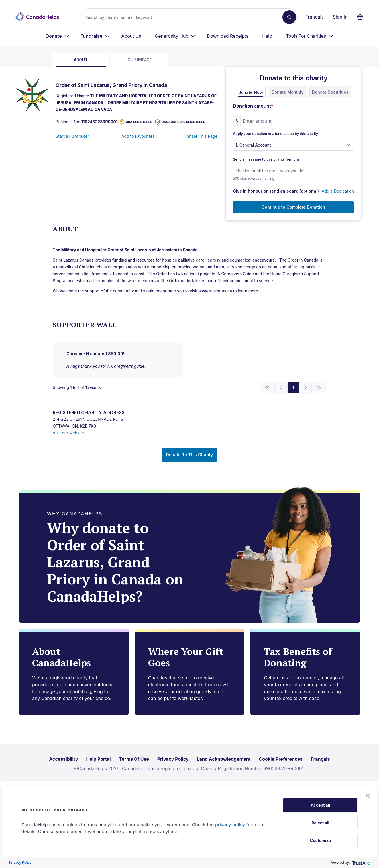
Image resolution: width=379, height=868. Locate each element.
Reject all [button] (320, 823)
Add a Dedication (338, 191)
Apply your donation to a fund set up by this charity (276, 134)
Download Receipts (228, 36)
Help (267, 36)
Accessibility (63, 759)
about (81, 60)
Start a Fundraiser (72, 136)
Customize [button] (320, 840)
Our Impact (140, 60)
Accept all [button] (320, 805)
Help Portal (98, 759)
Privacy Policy (20, 862)
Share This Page (202, 136)
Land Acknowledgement (224, 759)
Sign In (340, 17)
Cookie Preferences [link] (281, 759)
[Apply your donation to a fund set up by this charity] (293, 145)
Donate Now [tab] (251, 92)
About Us (131, 36)
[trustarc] (360, 862)
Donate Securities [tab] (330, 92)
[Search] (184, 17)
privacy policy (230, 825)
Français (315, 17)
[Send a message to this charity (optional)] (293, 171)
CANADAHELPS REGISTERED (180, 122)
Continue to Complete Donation (293, 207)
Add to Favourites (138, 136)
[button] (368, 796)
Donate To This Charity (189, 455)
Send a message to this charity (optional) (267, 159)
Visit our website (68, 433)
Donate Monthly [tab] (288, 92)
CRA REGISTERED (136, 122)
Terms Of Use (134, 759)
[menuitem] (57, 36)
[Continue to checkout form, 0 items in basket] (362, 17)
